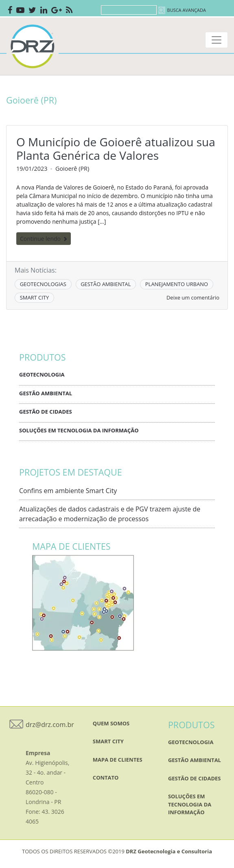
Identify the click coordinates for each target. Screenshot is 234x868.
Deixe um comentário (193, 297)
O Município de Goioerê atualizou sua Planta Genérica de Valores (116, 149)
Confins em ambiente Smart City (68, 491)
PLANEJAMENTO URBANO (177, 284)
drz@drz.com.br (50, 725)
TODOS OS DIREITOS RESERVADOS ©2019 (117, 851)
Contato (106, 778)
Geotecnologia (42, 375)
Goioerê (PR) (72, 169)
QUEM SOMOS (111, 723)
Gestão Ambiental (46, 393)
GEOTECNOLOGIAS (43, 284)
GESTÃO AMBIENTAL (106, 284)
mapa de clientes (118, 760)
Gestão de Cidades (46, 412)
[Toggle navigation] (217, 40)
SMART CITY (35, 297)
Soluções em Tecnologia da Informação (79, 430)
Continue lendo (44, 239)
